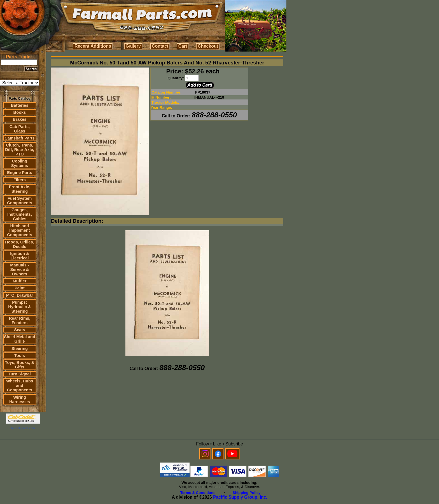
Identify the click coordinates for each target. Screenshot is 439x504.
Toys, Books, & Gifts (20, 365)
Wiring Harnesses (20, 400)
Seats (19, 330)
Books (20, 112)
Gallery (133, 46)
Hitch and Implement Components (20, 230)
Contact (160, 46)
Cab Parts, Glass (20, 129)
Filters (20, 180)
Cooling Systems (20, 163)
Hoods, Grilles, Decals (19, 244)
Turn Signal (20, 374)
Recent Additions (93, 46)
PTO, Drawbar (20, 295)
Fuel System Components (20, 201)
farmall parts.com (23, 428)
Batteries (20, 105)
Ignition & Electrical (20, 256)
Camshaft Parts (20, 138)
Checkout (208, 46)
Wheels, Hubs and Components (20, 385)
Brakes (20, 119)
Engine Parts (20, 173)
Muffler (20, 281)
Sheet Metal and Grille (20, 339)
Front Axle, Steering (20, 189)
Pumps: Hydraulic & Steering (19, 307)
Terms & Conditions (198, 493)
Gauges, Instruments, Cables (20, 214)
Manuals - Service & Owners (20, 270)
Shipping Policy (247, 493)
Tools (20, 356)
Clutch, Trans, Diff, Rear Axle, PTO (20, 150)
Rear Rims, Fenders (20, 320)
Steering (20, 349)
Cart (183, 46)
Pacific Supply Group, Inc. (240, 497)
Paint (20, 288)
